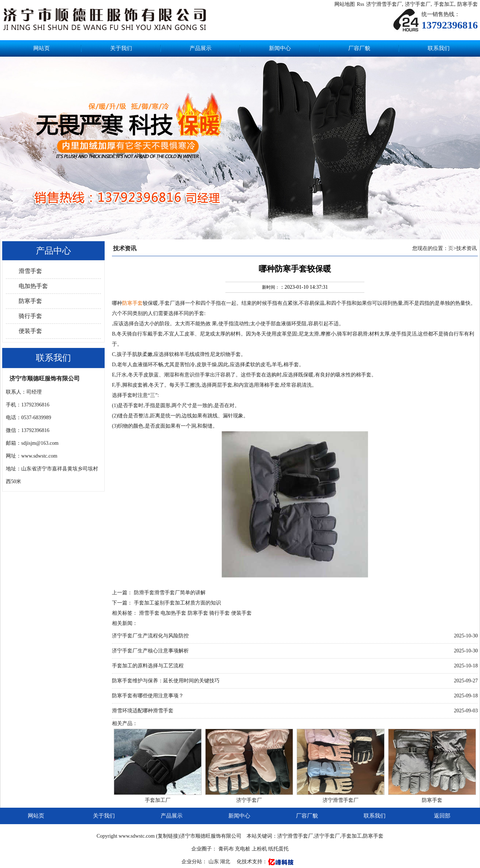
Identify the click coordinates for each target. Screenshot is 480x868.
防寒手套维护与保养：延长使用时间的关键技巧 (166, 681)
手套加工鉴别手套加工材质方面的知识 (177, 603)
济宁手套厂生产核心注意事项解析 (150, 651)
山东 (214, 862)
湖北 (226, 862)
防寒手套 (468, 4)
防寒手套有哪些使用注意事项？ (148, 696)
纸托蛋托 (278, 849)
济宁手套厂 (418, 4)
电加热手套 (33, 286)
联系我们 (439, 48)
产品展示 (200, 48)
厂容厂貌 (359, 48)
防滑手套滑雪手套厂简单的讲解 (170, 593)
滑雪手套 (30, 271)
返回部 (442, 816)
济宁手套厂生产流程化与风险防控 (150, 636)
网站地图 (345, 4)
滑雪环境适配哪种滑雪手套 (143, 711)
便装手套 (30, 331)
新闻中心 (280, 48)
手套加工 (444, 4)
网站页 (42, 48)
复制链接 (168, 836)
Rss (360, 4)
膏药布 (226, 849)
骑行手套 (30, 316)
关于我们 (121, 48)
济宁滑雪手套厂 (384, 4)
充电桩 (243, 849)
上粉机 (259, 849)
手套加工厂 (158, 800)
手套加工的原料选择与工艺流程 (148, 666)
